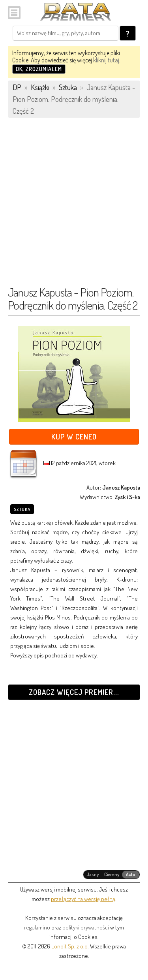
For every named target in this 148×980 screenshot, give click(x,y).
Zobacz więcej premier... (74, 692)
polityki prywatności (86, 927)
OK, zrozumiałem (39, 69)
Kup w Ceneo (74, 436)
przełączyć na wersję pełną (83, 899)
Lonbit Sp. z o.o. (70, 946)
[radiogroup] (111, 875)
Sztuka (22, 509)
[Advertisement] (74, 206)
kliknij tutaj (106, 60)
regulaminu (37, 927)
